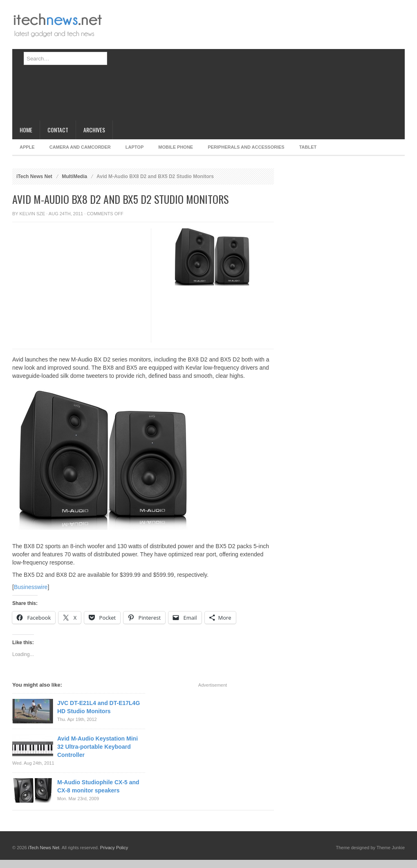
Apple (27, 147)
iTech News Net (34, 176)
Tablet (308, 147)
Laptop (135, 147)
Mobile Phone (176, 147)
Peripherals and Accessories (246, 147)
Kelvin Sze (33, 214)
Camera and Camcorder (80, 147)
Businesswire (31, 587)
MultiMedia (74, 176)
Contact (58, 130)
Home (26, 130)
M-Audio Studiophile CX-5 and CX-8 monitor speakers (98, 786)
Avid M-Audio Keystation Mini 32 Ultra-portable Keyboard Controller (98, 747)
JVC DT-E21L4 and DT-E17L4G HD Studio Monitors (99, 707)
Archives (94, 130)
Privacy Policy (114, 848)
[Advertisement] (201, 63)
